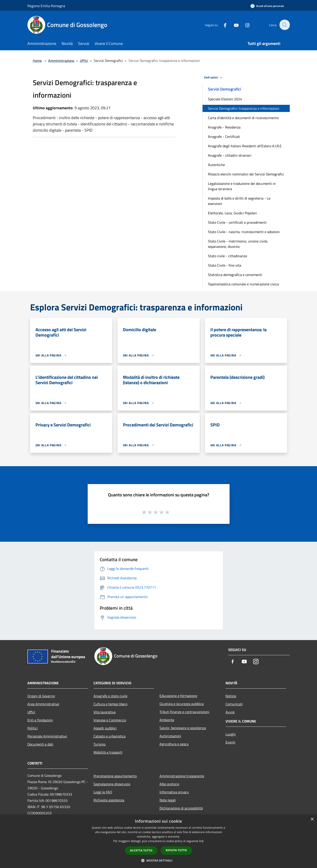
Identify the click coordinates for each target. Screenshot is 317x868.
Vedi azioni (214, 78)
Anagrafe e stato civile (110, 696)
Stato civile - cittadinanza (227, 256)
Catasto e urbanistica (110, 736)
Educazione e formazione (178, 696)
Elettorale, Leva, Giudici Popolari (232, 213)
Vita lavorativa (105, 712)
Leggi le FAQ (103, 792)
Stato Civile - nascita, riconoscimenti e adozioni (244, 232)
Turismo (99, 744)
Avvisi (230, 712)
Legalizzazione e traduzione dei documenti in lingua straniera (242, 186)
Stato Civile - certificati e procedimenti (237, 222)
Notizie (231, 696)
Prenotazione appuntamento (115, 776)
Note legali (168, 800)
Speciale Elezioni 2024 (225, 99)
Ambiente (167, 720)
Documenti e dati (40, 744)
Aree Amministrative (43, 704)
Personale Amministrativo (47, 736)
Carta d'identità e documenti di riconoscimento (243, 118)
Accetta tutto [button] (141, 850)
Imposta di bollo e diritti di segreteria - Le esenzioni (239, 201)
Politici (33, 728)
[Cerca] (284, 25)
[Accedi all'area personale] (267, 6)
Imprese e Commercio (110, 720)
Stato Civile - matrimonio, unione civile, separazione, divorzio (238, 244)
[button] (159, 860)
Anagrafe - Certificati (224, 137)
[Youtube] (234, 25)
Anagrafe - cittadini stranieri (230, 155)
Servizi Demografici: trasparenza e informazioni (244, 108)
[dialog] (158, 841)
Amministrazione (61, 61)
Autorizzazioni (170, 736)
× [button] (312, 819)
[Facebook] (222, 25)
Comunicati (234, 704)
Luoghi (231, 734)
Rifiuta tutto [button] (176, 850)
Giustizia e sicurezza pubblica (182, 704)
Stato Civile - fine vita (225, 265)
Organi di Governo (41, 696)
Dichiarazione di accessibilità (181, 808)
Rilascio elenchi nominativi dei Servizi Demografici (246, 174)
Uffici (84, 61)
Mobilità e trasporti (108, 752)
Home (37, 61)
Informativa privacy (174, 792)
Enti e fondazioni (40, 720)
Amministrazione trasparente (182, 776)
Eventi (230, 742)
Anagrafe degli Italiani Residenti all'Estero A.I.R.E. (245, 146)
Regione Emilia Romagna (46, 6)
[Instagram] (245, 25)
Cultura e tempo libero (110, 704)
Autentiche (216, 165)
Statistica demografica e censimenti (235, 275)
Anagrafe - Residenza (224, 127)
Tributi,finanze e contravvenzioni (184, 712)
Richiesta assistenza (109, 800)
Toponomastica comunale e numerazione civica (243, 284)
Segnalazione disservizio (112, 784)
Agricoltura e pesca (174, 744)
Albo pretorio (169, 784)
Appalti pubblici (105, 728)
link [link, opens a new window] (201, 841)
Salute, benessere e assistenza (183, 728)
